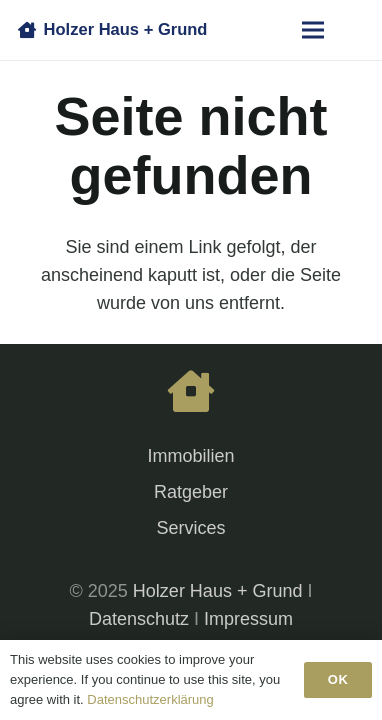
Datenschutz (139, 619)
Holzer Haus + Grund (218, 591)
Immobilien (190, 456)
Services (190, 528)
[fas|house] (191, 393)
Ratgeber (191, 492)
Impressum (248, 619)
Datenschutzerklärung (150, 699)
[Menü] (313, 30)
